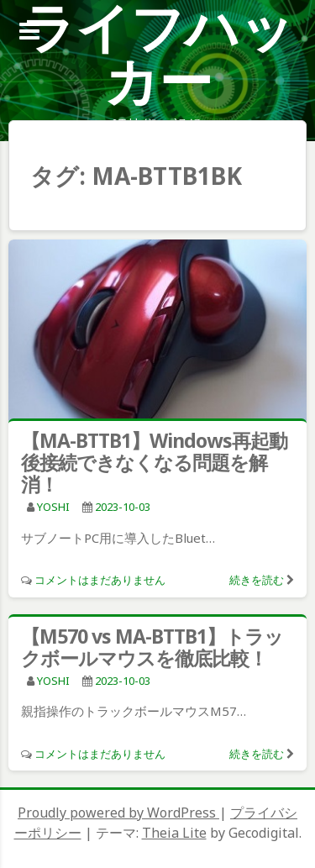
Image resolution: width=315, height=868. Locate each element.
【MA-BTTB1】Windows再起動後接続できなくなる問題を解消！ (154, 462)
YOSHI (53, 507)
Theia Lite (174, 833)
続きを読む (257, 580)
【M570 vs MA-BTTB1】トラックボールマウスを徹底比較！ (152, 647)
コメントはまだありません (100, 580)
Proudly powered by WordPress (118, 813)
